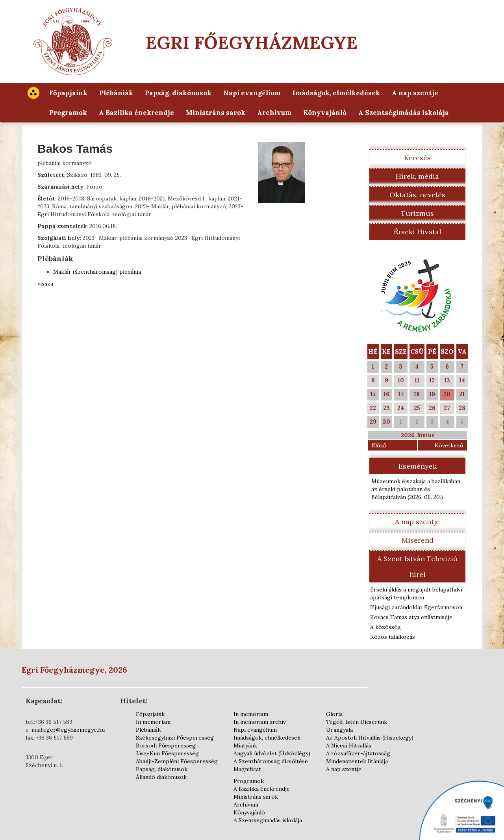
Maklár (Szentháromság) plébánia (97, 272)
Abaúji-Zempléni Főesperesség (177, 761)
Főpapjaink (68, 93)
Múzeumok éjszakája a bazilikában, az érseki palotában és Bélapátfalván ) (416, 489)
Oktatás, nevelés (417, 195)
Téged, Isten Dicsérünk (357, 722)
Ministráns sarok (216, 113)
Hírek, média (417, 176)
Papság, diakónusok (178, 93)
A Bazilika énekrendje (136, 113)
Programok (68, 113)
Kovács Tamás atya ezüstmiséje (411, 617)
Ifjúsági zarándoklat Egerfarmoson (416, 607)
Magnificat (247, 769)
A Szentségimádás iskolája (404, 113)
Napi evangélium (252, 93)
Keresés (417, 158)
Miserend (418, 540)
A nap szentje (415, 93)
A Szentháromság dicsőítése (271, 761)
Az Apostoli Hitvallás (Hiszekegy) (370, 738)
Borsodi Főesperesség (166, 745)
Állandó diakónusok (161, 777)
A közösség (385, 627)
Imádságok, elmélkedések (336, 93)
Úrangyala (339, 730)
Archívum (274, 113)
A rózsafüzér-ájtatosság (358, 753)
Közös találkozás (393, 637)
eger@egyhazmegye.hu (74, 730)
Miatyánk (245, 745)
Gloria (334, 714)
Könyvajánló (325, 113)
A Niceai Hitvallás (349, 745)
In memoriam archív (260, 722)
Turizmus (417, 213)
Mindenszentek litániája (357, 761)
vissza (45, 284)
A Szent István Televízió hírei (417, 566)
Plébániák (116, 93)
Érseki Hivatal (418, 232)
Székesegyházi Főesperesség (175, 738)
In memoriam (153, 722)
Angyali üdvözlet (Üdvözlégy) (272, 753)
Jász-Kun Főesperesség (167, 753)
